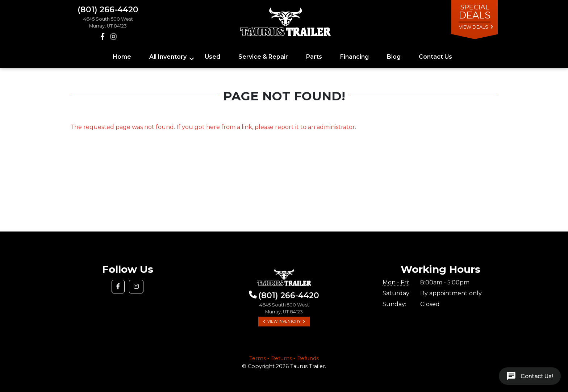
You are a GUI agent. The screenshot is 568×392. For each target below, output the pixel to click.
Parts (314, 57)
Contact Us (435, 57)
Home (122, 57)
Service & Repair (263, 57)
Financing (354, 57)
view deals (474, 27)
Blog (394, 57)
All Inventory (168, 57)
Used (212, 57)
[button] (118, 287)
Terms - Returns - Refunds (284, 358)
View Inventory (284, 322)
